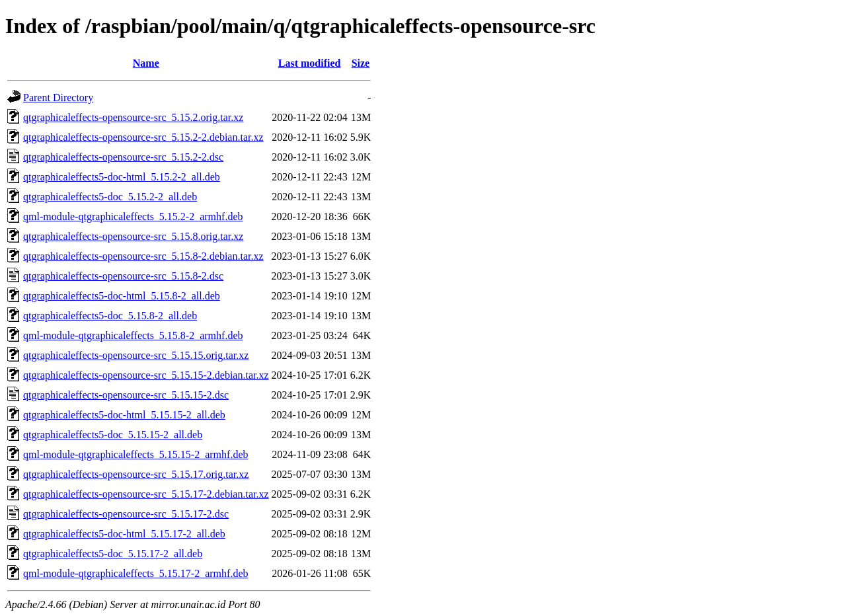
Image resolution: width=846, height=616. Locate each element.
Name (146, 63)
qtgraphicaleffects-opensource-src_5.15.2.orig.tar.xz (133, 117)
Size (361, 63)
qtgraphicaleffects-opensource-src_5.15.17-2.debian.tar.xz (146, 494)
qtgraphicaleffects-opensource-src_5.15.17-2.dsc (126, 514)
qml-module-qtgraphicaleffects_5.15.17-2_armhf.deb (135, 573)
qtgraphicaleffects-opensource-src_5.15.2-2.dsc (123, 157)
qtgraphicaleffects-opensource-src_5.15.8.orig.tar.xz (133, 236)
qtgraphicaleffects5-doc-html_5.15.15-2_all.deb (124, 415)
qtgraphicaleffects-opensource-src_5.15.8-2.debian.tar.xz (143, 256)
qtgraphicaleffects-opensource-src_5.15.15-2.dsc (126, 395)
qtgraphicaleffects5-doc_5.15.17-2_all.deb (113, 554)
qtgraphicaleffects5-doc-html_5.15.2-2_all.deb (122, 177)
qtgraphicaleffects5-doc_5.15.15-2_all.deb (113, 435)
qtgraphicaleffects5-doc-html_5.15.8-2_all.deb (122, 296)
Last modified (310, 63)
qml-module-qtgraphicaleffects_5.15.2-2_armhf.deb (133, 216)
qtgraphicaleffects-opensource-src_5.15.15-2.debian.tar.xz (146, 375)
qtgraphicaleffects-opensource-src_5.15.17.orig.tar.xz (136, 474)
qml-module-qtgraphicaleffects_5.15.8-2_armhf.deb (133, 335)
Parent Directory (58, 97)
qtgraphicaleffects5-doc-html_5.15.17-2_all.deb (124, 534)
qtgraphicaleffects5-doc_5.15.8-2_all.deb (110, 316)
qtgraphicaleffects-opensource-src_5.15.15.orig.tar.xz (136, 355)
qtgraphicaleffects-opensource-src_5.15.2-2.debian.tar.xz (143, 137)
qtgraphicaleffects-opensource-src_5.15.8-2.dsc (123, 276)
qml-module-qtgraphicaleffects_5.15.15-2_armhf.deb (135, 454)
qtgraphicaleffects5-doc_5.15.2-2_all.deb (110, 197)
